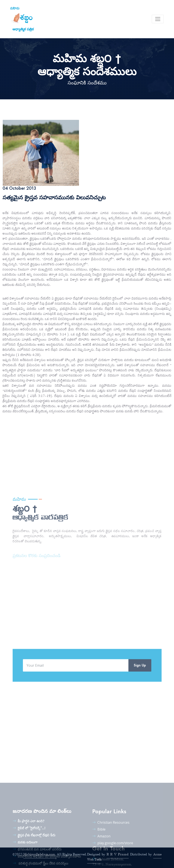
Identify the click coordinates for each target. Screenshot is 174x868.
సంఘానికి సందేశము (87, 83)
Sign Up (140, 689)
